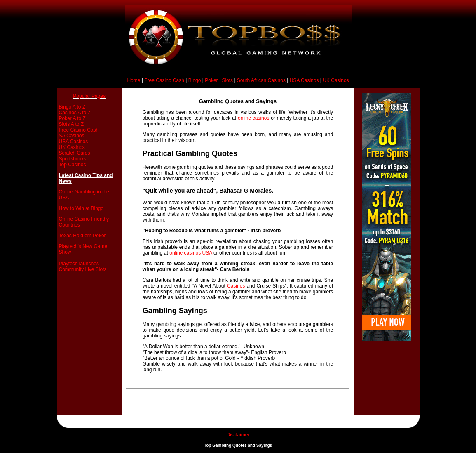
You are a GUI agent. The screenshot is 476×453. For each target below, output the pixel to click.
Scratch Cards (75, 153)
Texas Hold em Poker (82, 236)
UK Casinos (336, 80)
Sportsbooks (73, 159)
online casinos (254, 118)
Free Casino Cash (164, 80)
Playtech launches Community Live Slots (83, 267)
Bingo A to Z (72, 107)
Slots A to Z (72, 124)
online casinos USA (191, 253)
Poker (211, 80)
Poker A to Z (72, 118)
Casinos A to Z (75, 113)
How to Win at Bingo (81, 208)
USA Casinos (304, 80)
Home (134, 80)
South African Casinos (261, 80)
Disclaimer (238, 435)
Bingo (195, 80)
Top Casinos (73, 165)
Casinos (236, 286)
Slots (227, 80)
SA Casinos (72, 136)
